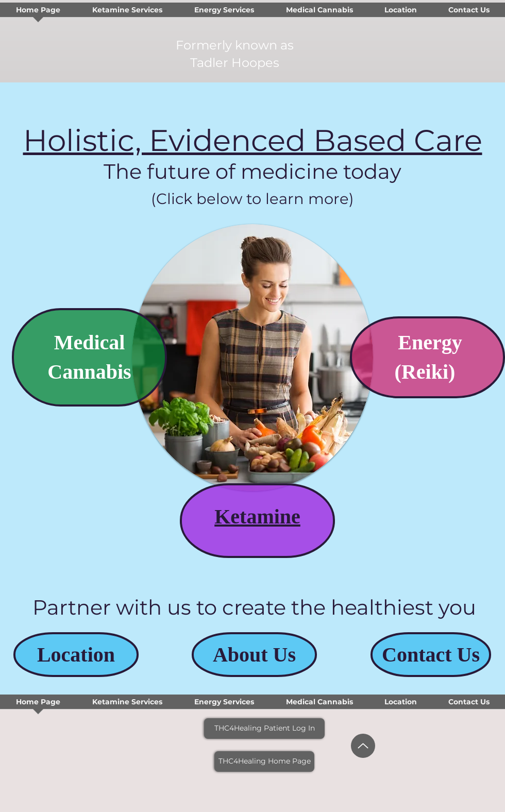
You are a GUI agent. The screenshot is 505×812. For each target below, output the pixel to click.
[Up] (363, 746)
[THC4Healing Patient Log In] (264, 729)
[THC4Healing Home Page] (264, 762)
